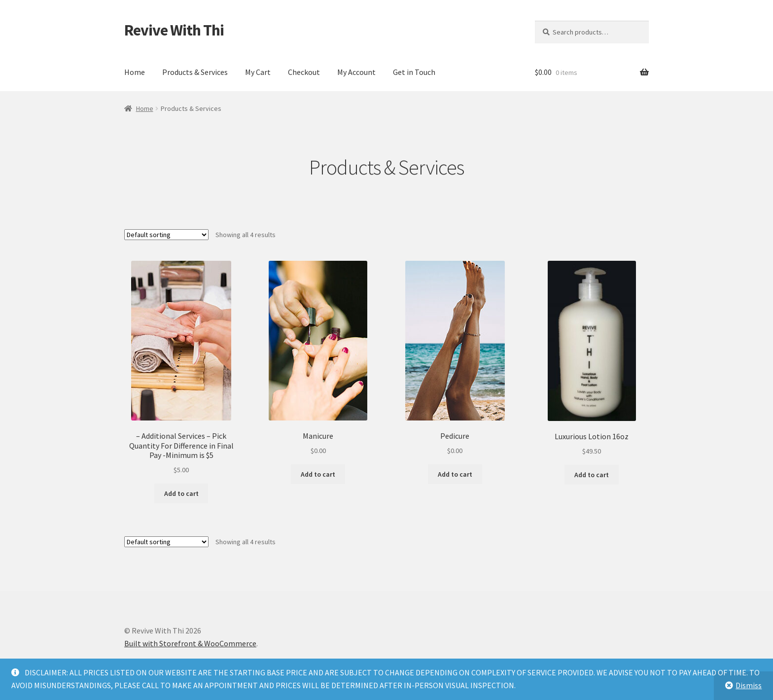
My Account (356, 72)
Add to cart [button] (181, 493)
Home (135, 72)
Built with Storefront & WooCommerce (190, 643)
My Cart (258, 72)
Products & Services (195, 72)
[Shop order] (166, 235)
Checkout (304, 72)
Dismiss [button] (749, 685)
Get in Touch (414, 72)
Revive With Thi (174, 30)
